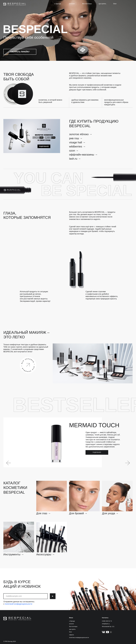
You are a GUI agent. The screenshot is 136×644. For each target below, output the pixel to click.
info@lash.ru (106, 624)
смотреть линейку (20, 52)
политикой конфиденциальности (18, 604)
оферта (71, 635)
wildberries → (77, 146)
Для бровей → (78, 513)
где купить (102, 4)
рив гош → (76, 138)
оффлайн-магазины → (83, 155)
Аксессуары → (45, 554)
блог (115, 4)
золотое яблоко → (81, 134)
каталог (72, 4)
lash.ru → (75, 159)
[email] (25, 596)
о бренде (58, 4)
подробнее (97, 452)
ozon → (74, 151)
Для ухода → (110, 513)
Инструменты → (14, 554)
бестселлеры (87, 4)
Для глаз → (43, 513)
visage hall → (77, 142)
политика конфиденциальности (79, 638)
